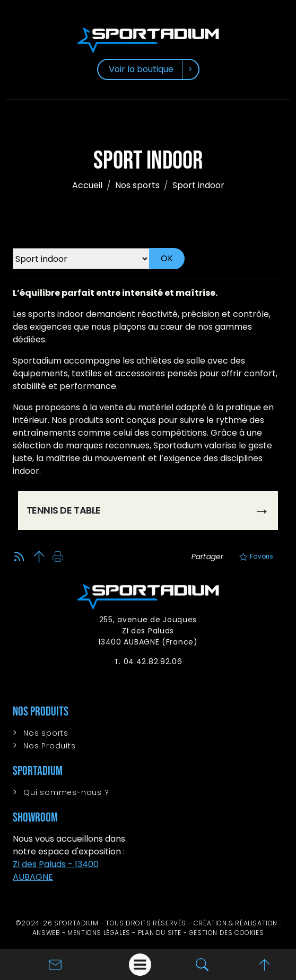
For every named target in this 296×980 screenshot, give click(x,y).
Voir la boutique (141, 69)
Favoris (256, 556)
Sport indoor (198, 185)
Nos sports (137, 185)
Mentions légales (99, 933)
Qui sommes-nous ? (66, 792)
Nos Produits (50, 746)
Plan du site (160, 933)
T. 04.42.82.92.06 (148, 661)
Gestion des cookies (226, 933)
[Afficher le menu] (140, 965)
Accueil (87, 185)
